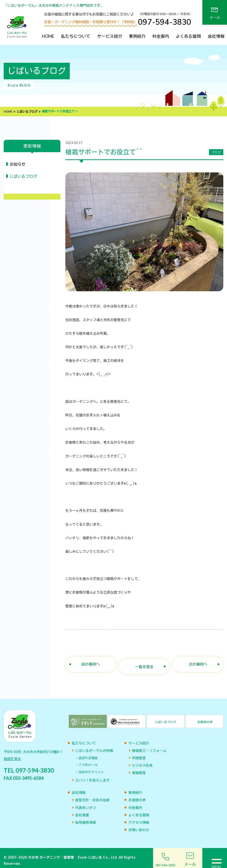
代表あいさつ (86, 803)
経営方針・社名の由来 (92, 795)
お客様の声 (137, 795)
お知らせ (17, 164)
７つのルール (88, 760)
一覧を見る (144, 662)
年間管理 (139, 753)
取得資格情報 (86, 818)
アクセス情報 (139, 818)
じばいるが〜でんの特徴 (94, 746)
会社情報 (216, 36)
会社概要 (82, 810)
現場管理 (139, 768)
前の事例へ (91, 662)
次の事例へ (198, 662)
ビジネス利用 (142, 761)
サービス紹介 (110, 36)
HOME (48, 36)
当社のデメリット (91, 767)
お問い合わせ (139, 825)
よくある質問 (188, 36)
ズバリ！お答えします (92, 776)
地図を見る (12, 755)
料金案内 (161, 36)
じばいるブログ (27, 111)
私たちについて (76, 36)
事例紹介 (137, 36)
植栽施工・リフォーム (149, 746)
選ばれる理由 (88, 753)
